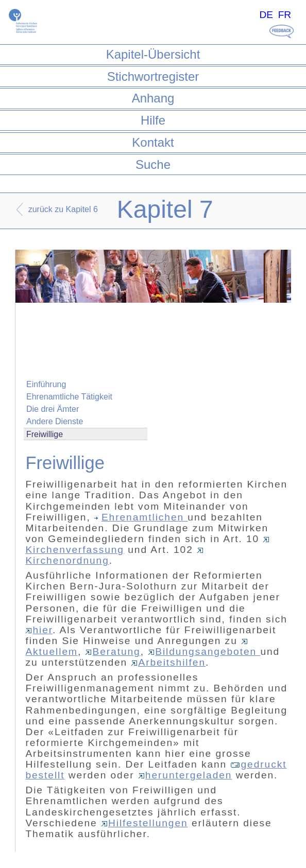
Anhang (153, 98)
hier (39, 630)
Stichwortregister (153, 76)
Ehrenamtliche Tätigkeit (69, 397)
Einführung (46, 384)
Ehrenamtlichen (141, 517)
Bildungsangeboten (204, 652)
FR (285, 15)
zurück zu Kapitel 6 (63, 209)
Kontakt (153, 142)
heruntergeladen (185, 775)
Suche (153, 164)
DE (266, 15)
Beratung (113, 652)
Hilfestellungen (144, 823)
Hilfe (153, 120)
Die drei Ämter (53, 409)
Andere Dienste (55, 421)
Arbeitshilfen (168, 662)
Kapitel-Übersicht (153, 54)
